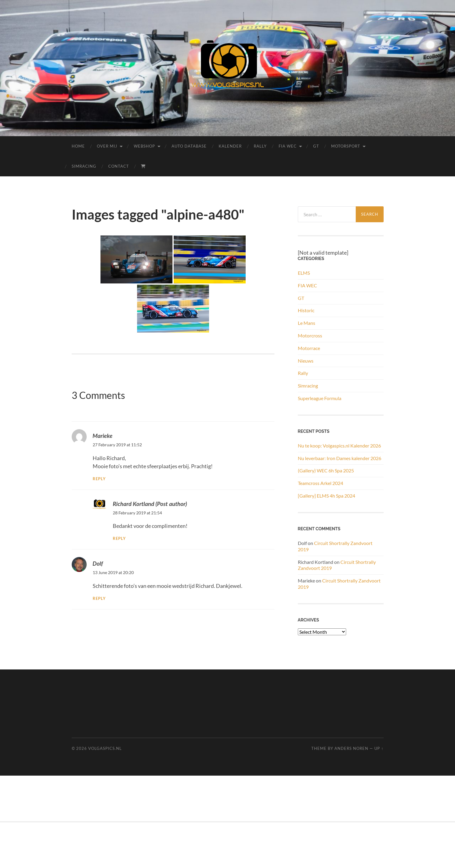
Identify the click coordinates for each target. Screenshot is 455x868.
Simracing (84, 166)
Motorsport (346, 146)
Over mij (107, 146)
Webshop (144, 146)
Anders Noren (351, 748)
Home (78, 146)
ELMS (304, 273)
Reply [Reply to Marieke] (99, 479)
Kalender (230, 146)
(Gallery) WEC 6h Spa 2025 (326, 470)
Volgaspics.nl (105, 748)
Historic (306, 310)
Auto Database (189, 146)
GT (316, 146)
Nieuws (306, 361)
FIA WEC (288, 146)
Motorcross (310, 335)
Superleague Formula (320, 398)
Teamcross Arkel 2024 (320, 483)
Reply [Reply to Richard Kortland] (119, 539)
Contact (119, 166)
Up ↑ (379, 748)
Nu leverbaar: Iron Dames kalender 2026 (340, 458)
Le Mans (307, 323)
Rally (260, 146)
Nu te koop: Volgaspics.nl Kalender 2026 (339, 446)
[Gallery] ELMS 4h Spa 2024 (326, 496)
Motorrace (309, 348)
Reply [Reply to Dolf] (99, 599)
